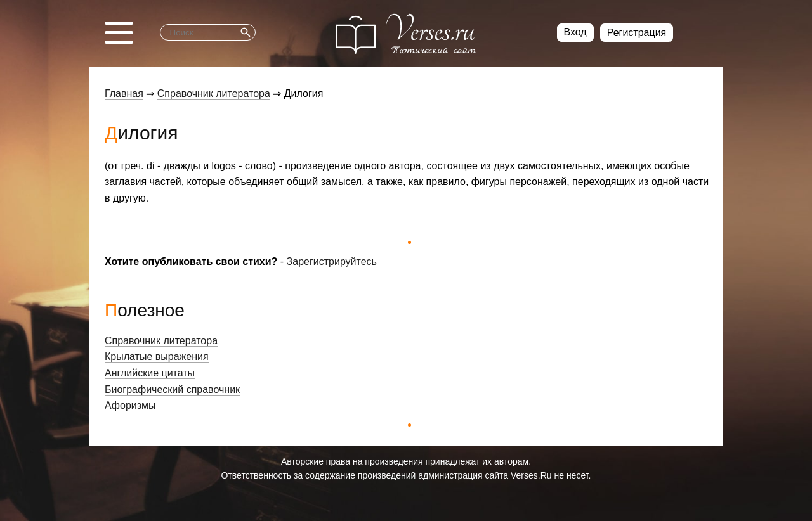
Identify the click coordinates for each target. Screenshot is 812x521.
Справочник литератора (214, 93)
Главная (124, 93)
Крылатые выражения (157, 357)
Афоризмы (130, 405)
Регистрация (637, 33)
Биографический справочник (172, 389)
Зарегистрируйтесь (332, 261)
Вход (575, 32)
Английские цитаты (150, 373)
